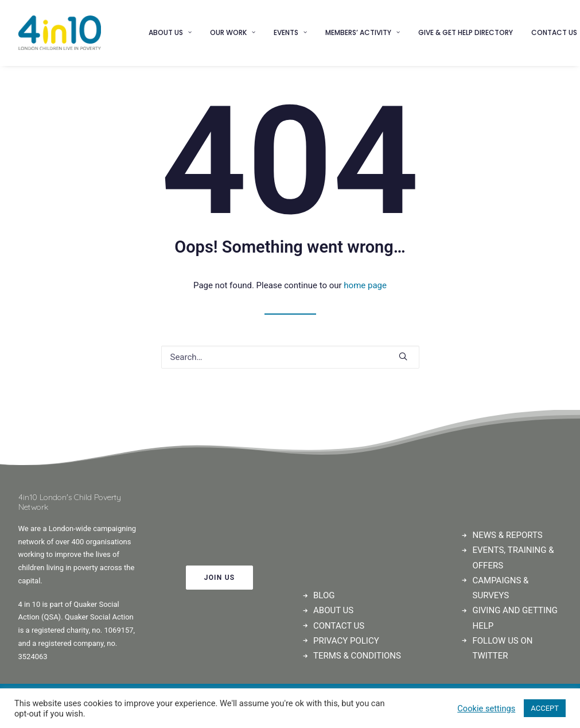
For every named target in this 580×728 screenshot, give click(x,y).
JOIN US (220, 578)
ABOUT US (333, 610)
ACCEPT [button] (545, 708)
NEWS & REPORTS (508, 535)
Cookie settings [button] (486, 708)
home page (365, 285)
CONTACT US (339, 626)
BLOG (324, 595)
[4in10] (60, 33)
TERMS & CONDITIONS (357, 656)
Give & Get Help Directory (466, 32)
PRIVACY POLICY (346, 641)
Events (290, 32)
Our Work (233, 32)
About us (170, 32)
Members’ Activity (363, 32)
